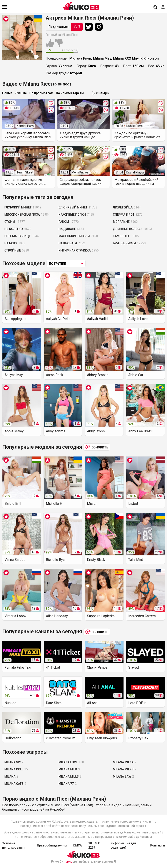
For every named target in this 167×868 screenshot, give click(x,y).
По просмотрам (41, 93)
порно (68, 861)
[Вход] (163, 7)
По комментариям (70, 93)
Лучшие (21, 93)
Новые (7, 93)
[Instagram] (100, 27)
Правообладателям (52, 845)
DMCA (78, 845)
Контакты (158, 845)
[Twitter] (90, 27)
